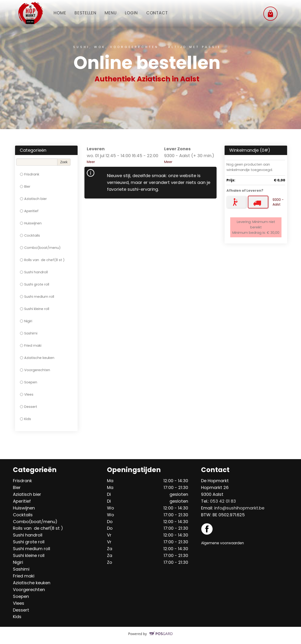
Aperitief (29, 211)
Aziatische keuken (37, 358)
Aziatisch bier (33, 199)
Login (133, 13)
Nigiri (26, 321)
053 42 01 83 (223, 501)
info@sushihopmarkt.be (239, 508)
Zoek (64, 162)
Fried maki (31, 346)
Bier (25, 187)
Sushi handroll (34, 272)
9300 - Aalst (278, 202)
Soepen (29, 382)
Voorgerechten (35, 370)
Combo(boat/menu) (40, 248)
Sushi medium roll (37, 297)
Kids (26, 419)
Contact (159, 13)
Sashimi (29, 333)
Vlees (27, 394)
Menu (111, 13)
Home (60, 13)
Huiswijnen (31, 223)
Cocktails (30, 235)
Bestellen (86, 13)
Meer (91, 162)
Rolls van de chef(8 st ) (42, 260)
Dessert (29, 407)
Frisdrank (30, 174)
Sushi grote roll (35, 284)
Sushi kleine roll (35, 309)
